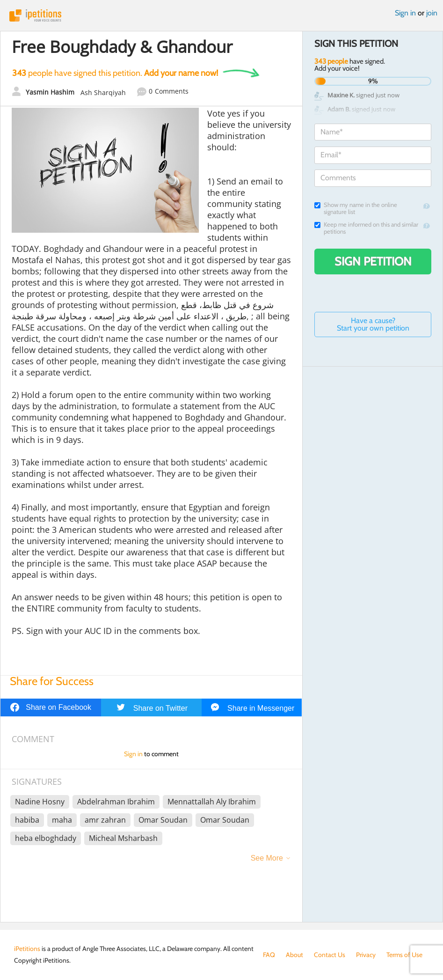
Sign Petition (373, 261)
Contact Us (330, 955)
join (432, 13)
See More (267, 858)
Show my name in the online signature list (356, 208)
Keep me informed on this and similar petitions (366, 228)
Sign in (405, 13)
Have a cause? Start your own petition (373, 324)
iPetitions (221, 15)
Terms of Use (404, 955)
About (294, 955)
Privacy (366, 955)
